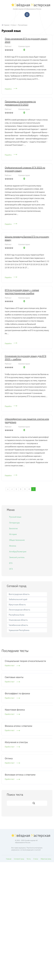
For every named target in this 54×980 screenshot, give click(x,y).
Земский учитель (17, 557)
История (13, 534)
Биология (13, 528)
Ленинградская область (19, 610)
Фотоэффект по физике (17, 693)
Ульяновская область (18, 620)
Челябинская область (18, 625)
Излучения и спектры (16, 742)
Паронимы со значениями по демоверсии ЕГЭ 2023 (20, 103)
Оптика (9, 758)
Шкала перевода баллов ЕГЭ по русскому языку (27, 238)
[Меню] (27, 15)
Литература (14, 523)
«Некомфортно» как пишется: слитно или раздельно (27, 420)
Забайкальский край (18, 599)
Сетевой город (19, 859)
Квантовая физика (15, 710)
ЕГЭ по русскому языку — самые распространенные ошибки (22, 292)
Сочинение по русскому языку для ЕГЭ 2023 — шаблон (25, 358)
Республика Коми (17, 615)
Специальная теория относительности (25, 661)
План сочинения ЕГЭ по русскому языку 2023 (26, 40)
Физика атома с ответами (18, 726)
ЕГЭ (11, 563)
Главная (6, 25)
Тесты (29, 859)
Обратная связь (46, 859)
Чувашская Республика (19, 630)
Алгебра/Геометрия (18, 552)
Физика (13, 546)
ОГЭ (11, 569)
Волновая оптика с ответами (20, 775)
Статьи (13, 25)
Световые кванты (14, 677)
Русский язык (23, 25)
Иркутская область (17, 605)
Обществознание (17, 540)
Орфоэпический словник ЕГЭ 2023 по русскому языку (25, 169)
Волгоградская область (19, 594)
